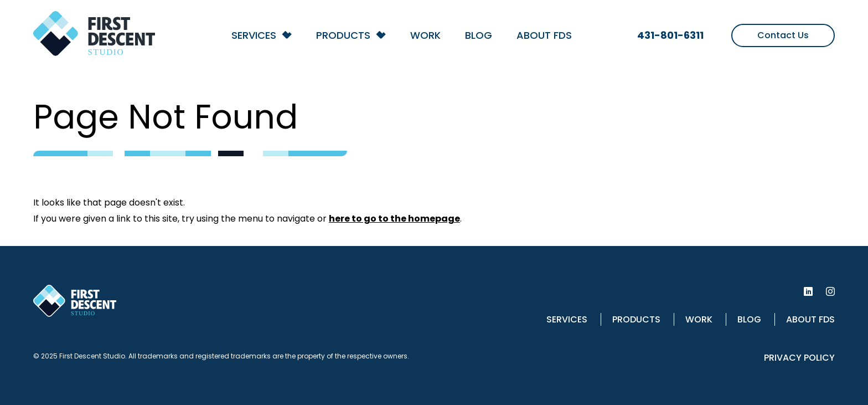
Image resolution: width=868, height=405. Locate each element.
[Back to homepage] (94, 37)
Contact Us (783, 35)
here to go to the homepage (394, 219)
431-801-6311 (670, 35)
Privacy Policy (799, 358)
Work (425, 35)
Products (343, 35)
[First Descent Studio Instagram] (830, 291)
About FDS (544, 35)
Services (254, 35)
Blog (479, 35)
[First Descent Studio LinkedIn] (808, 291)
